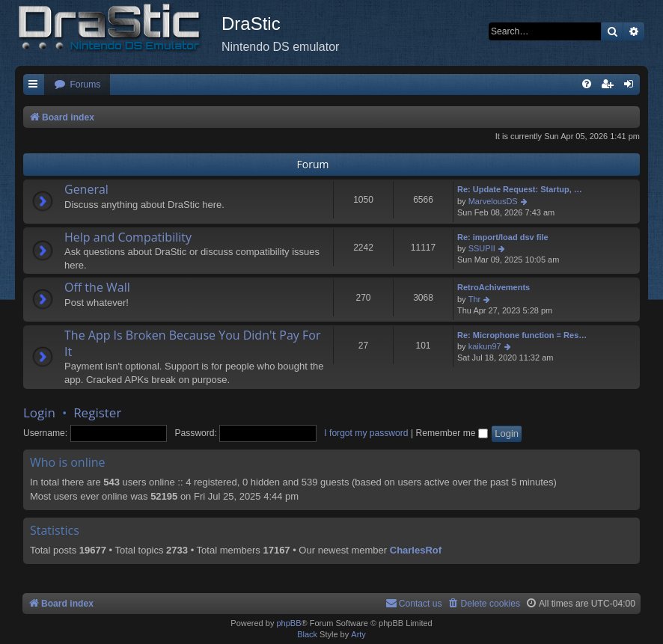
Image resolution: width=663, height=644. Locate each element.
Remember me (451, 433)
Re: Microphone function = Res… (522, 335)
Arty (358, 634)
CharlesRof (416, 550)
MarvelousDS (493, 201)
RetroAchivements (494, 287)
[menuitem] (77, 85)
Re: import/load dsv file (503, 237)
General (86, 189)
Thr (475, 299)
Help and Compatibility (128, 237)
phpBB (288, 623)
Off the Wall (97, 287)
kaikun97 (485, 346)
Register (97, 413)
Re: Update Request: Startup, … (520, 189)
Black (307, 634)
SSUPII (482, 248)
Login (39, 413)
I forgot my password (366, 433)
